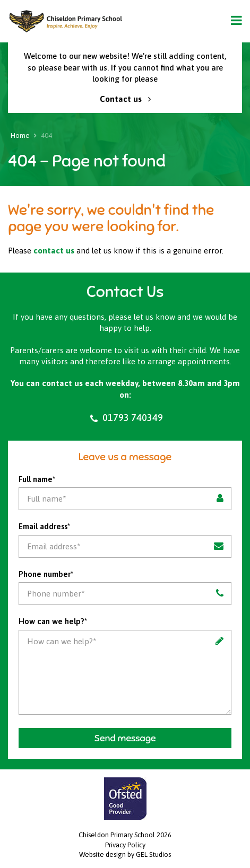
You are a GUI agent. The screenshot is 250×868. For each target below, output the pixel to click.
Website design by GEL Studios (125, 854)
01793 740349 (125, 418)
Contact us (125, 99)
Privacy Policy (125, 845)
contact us (54, 251)
